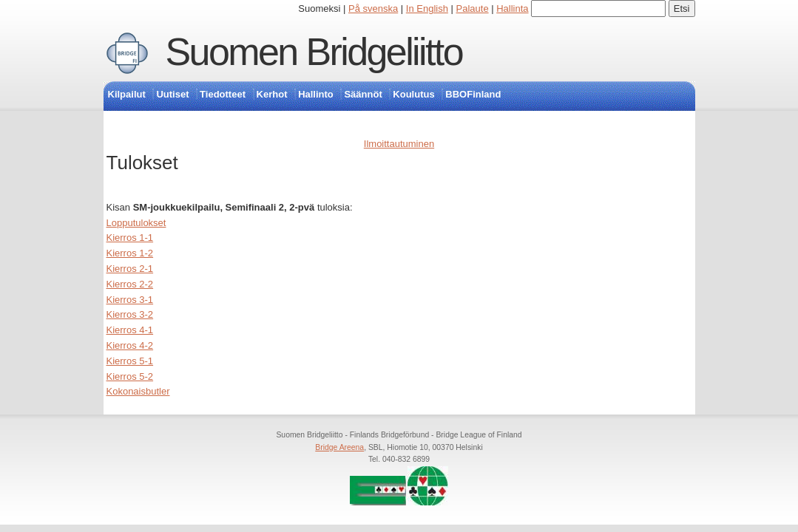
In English (427, 8)
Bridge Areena (339, 447)
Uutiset (172, 94)
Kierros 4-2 (130, 345)
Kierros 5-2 (130, 376)
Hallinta (512, 8)
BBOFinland (473, 94)
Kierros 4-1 (130, 330)
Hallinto (316, 94)
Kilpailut (127, 94)
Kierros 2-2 (130, 284)
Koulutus (413, 94)
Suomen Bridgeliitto (314, 52)
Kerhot (272, 94)
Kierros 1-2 (130, 253)
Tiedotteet (223, 94)
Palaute (473, 8)
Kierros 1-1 (130, 238)
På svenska (373, 8)
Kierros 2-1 (130, 269)
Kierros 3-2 (130, 314)
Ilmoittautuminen (399, 144)
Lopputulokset (136, 223)
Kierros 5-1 (130, 361)
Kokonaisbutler (138, 391)
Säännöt (363, 94)
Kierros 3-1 (130, 300)
